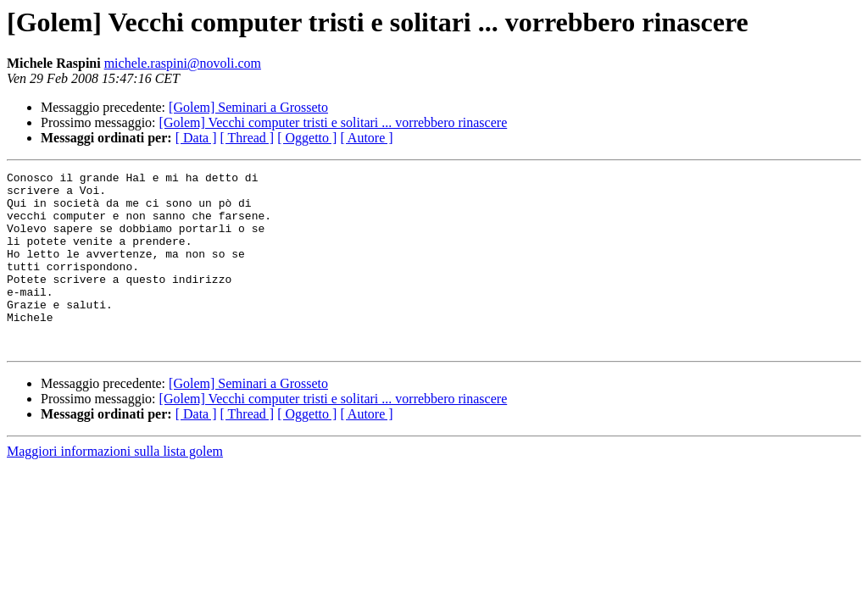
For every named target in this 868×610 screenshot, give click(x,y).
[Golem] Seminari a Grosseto (248, 107)
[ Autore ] (366, 138)
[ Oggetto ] (307, 138)
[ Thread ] (248, 138)
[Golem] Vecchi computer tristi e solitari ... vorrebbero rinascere (334, 122)
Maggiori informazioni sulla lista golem (115, 487)
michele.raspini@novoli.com (183, 63)
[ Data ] (196, 138)
